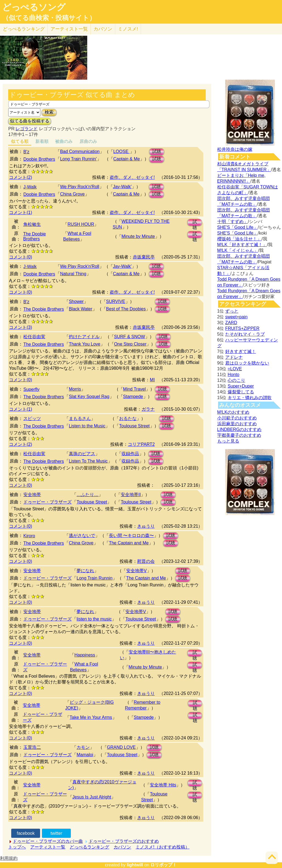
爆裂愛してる (241, 392)
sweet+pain (236, 317)
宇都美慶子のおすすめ (239, 435)
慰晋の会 (146, 561)
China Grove (72, 194)
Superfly (31, 389)
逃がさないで (82, 535)
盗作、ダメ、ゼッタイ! (132, 177)
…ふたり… (88, 495)
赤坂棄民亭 (144, 257)
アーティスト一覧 (48, 847)
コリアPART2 (141, 444)
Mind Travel (135, 389)
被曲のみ (64, 141)
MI (152, 380)
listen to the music (94, 619)
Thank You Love (85, 344)
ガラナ (148, 409)
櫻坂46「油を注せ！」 (239, 239)
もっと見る (228, 441)
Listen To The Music (88, 461)
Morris (75, 389)
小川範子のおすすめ (237, 418)
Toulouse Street (134, 426)
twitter (56, 833)
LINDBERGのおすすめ (239, 429)
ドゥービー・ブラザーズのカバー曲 (48, 841)
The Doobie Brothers (35, 236)
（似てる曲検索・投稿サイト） (49, 18)
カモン (83, 747)
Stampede (133, 397)
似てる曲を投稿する (30, 121)
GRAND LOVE (121, 747)
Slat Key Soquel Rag (89, 397)
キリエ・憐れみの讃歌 (250, 398)
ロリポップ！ (163, 865)
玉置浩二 (32, 747)
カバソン (103, 29)
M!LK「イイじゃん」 (238, 250)
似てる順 (20, 141)
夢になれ (85, 571)
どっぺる (24, 29)
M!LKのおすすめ (233, 412)
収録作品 (130, 454)
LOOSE (122, 151)
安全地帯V (136, 571)
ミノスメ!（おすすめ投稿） (162, 847)
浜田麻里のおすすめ (237, 424)
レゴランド (27, 129)
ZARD (231, 323)
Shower (76, 301)
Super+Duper (241, 386)
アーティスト (69, 29)
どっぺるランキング (89, 847)
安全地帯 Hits (163, 785)
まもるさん (80, 418)
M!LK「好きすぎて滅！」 (242, 245)
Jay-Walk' (122, 187)
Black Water (81, 309)
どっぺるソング (34, 7)
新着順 (42, 141)
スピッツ (32, 418)
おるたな (128, 418)
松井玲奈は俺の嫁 (235, 149)
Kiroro (29, 536)
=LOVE (235, 369)
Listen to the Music (87, 426)
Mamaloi (85, 755)
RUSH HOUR (81, 224)
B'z (26, 152)
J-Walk (30, 187)
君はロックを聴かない (247, 363)
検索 (49, 112)
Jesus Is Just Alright (92, 797)
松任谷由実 (34, 337)
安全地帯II (131, 495)
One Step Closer (130, 344)
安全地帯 (32, 495)
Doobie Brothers (39, 159)
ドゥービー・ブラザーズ (47, 502)
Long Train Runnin (95, 578)
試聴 (157, 151)
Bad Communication (80, 151)
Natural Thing (73, 274)
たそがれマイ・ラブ (245, 334)
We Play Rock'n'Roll (80, 187)
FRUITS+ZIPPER (242, 328)
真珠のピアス (82, 454)
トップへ (17, 847)
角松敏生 (32, 224)
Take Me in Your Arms (91, 717)
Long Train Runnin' (78, 159)
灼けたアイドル (84, 337)
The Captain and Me (129, 543)
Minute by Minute (138, 236)
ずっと (232, 311)
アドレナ (234, 357)
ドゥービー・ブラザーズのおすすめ (124, 841)
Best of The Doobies (126, 309)
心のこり (236, 380)
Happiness (85, 655)
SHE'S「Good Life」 (238, 227)
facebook (26, 833)
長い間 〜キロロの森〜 (131, 535)
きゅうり (146, 526)
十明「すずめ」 (233, 222)
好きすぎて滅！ (241, 351)
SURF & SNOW (130, 337)
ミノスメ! (128, 29)
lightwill (135, 865)
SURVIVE (116, 301)
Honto (234, 375)
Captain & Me (127, 159)
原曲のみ (88, 141)
